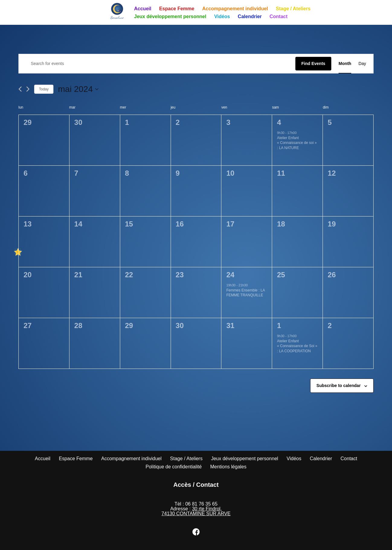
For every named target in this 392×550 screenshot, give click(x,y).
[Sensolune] (117, 11)
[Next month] (28, 89)
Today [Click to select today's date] (44, 89)
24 (230, 275)
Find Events (313, 63)
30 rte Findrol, (207, 509)
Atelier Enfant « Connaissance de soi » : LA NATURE (297, 143)
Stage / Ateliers (293, 9)
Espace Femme (177, 9)
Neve (29, 544)
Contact (279, 16)
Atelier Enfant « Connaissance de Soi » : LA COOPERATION (297, 346)
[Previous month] (20, 89)
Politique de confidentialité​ (174, 467)
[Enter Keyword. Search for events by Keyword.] (157, 64)
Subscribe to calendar (339, 386)
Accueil (143, 9)
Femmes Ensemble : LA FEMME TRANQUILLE (246, 293)
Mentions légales (228, 467)
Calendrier (250, 16)
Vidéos (222, 16)
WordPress (80, 544)
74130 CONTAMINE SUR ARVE (196, 514)
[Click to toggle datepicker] (78, 89)
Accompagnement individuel (235, 9)
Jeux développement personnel (170, 16)
